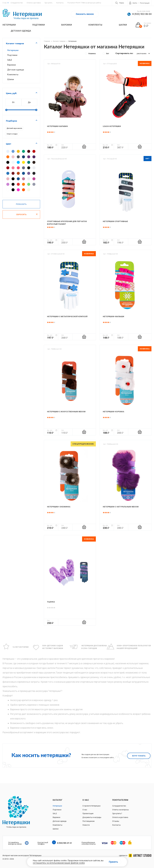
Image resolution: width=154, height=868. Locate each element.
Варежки (67, 25)
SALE (10, 60)
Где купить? (117, 813)
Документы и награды (92, 817)
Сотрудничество (17, 3)
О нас (5, 3)
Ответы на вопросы (121, 810)
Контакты (60, 3)
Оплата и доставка (34, 3)
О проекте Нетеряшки (91, 806)
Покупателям (120, 800)
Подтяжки (39, 25)
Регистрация (145, 3)
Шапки (123, 25)
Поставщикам (88, 821)
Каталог (58, 800)
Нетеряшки (9, 25)
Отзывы (116, 821)
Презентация (88, 813)
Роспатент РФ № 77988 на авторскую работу (84, 3)
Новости (86, 825)
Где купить (48, 3)
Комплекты (95, 25)
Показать (21, 204)
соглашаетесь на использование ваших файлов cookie (59, 863)
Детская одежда (21, 31)
